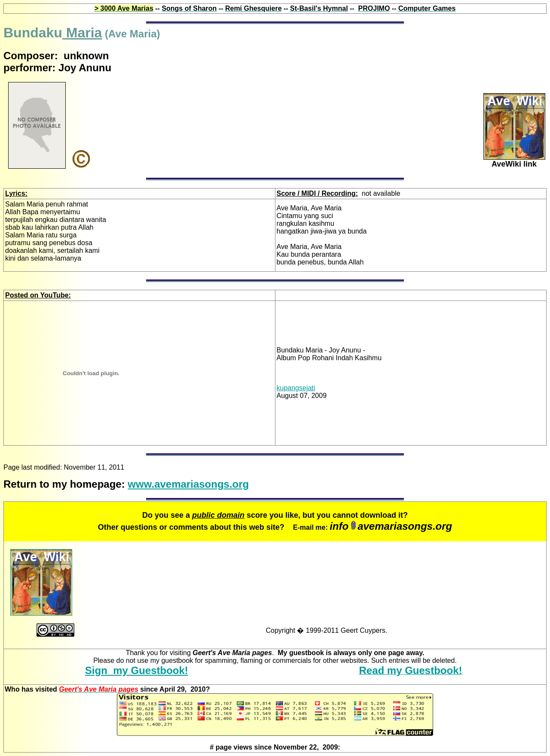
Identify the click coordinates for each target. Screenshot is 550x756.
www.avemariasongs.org (188, 484)
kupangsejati (296, 388)
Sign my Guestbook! (137, 670)
